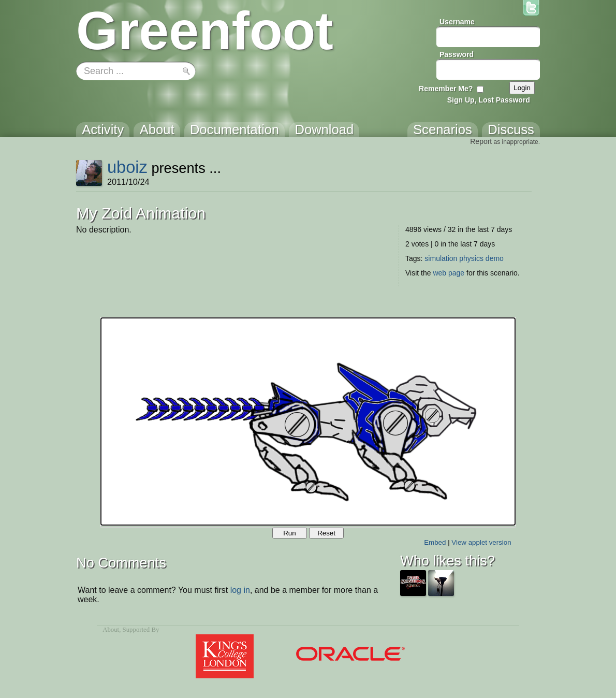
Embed (435, 542)
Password (457, 54)
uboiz (127, 167)
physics (471, 258)
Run (289, 533)
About (111, 630)
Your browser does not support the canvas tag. (308, 421)
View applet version (481, 542)
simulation (441, 258)
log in (240, 590)
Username (457, 22)
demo (495, 258)
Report (481, 141)
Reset (326, 533)
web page (449, 273)
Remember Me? (446, 89)
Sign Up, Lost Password (489, 100)
